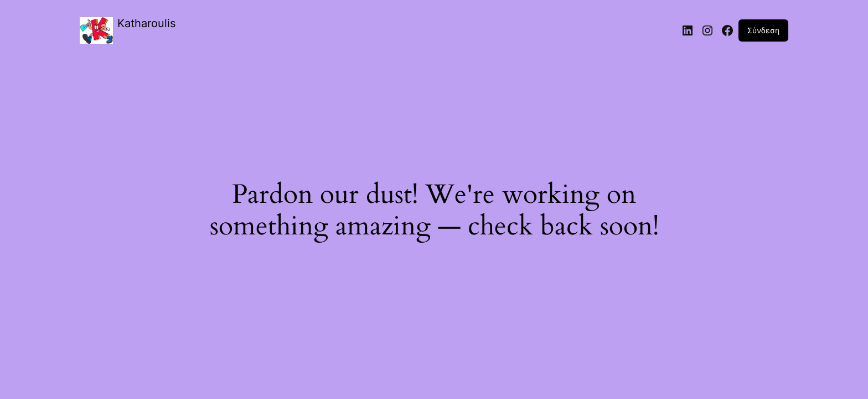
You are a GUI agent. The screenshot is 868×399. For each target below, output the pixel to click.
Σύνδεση (763, 30)
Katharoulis (146, 23)
